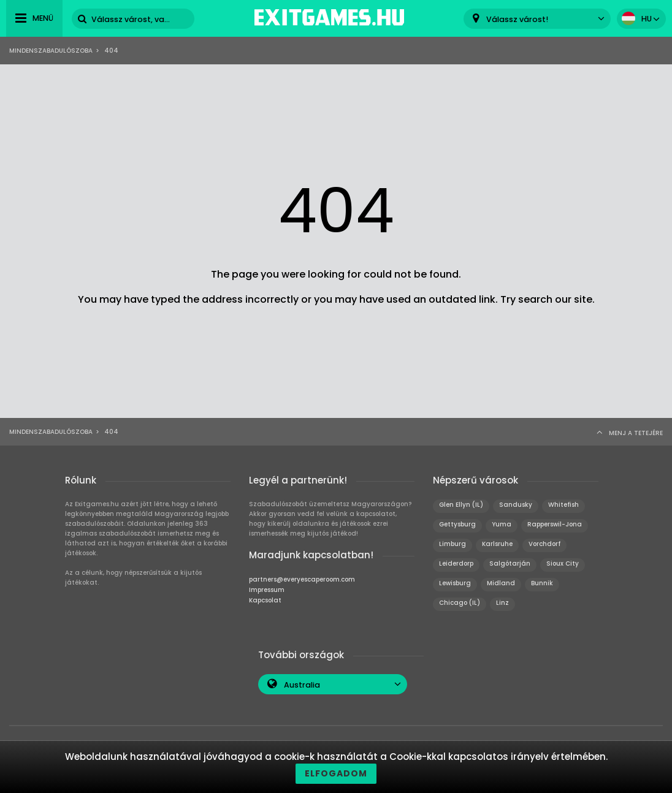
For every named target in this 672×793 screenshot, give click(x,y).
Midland (501, 583)
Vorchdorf (544, 544)
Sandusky (516, 505)
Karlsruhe (497, 544)
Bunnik (542, 583)
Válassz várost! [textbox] (517, 19)
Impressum (267, 590)
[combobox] (537, 19)
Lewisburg (455, 583)
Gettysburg (457, 524)
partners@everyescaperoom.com (302, 579)
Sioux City (563, 563)
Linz (502, 603)
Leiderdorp (456, 563)
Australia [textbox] (302, 685)
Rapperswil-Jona (555, 524)
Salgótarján (510, 563)
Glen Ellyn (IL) (461, 505)
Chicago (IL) (460, 603)
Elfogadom (336, 773)
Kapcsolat (265, 600)
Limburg (452, 544)
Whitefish (563, 505)
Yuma (502, 524)
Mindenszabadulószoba (51, 51)
